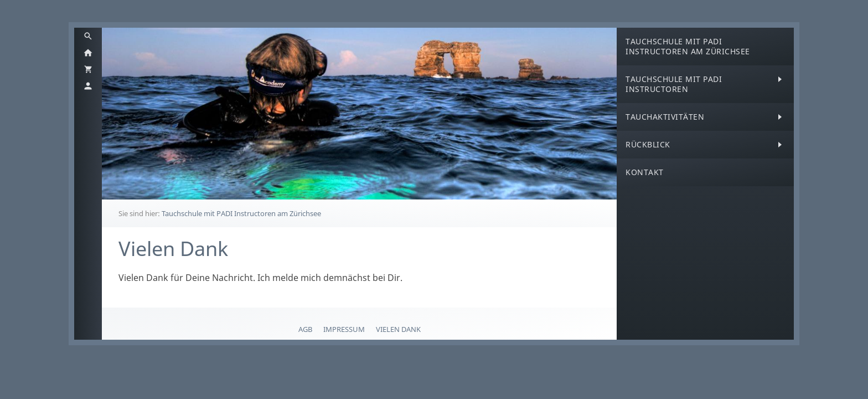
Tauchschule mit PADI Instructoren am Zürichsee (241, 213)
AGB (305, 329)
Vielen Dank (398, 329)
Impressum (344, 329)
